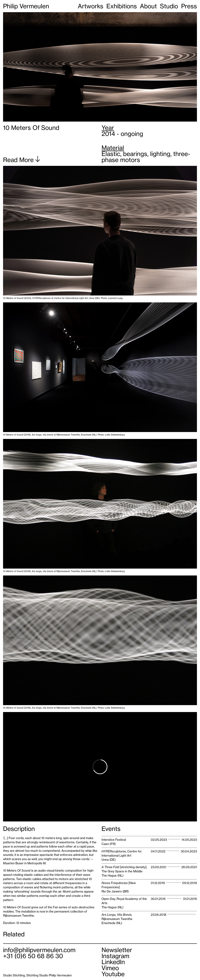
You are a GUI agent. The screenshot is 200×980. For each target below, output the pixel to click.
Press (189, 6)
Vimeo (110, 968)
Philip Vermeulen (26, 6)
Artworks (91, 6)
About (148, 6)
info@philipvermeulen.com (39, 950)
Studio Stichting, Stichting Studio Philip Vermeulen (37, 975)
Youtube (113, 974)
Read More (22, 159)
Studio (169, 6)
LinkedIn (113, 962)
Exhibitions (122, 6)
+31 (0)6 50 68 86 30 (33, 956)
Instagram (115, 956)
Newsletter (117, 950)
